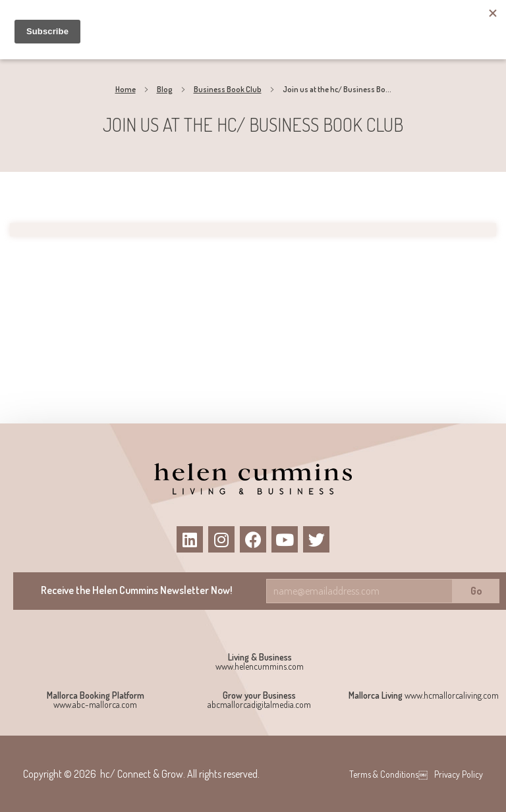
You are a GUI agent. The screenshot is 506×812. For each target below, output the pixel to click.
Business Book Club (228, 89)
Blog (165, 89)
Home (126, 89)
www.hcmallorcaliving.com (452, 695)
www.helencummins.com (260, 666)
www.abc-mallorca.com (95, 704)
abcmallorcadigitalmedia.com (259, 704)
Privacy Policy (459, 774)
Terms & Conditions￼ (388, 774)
